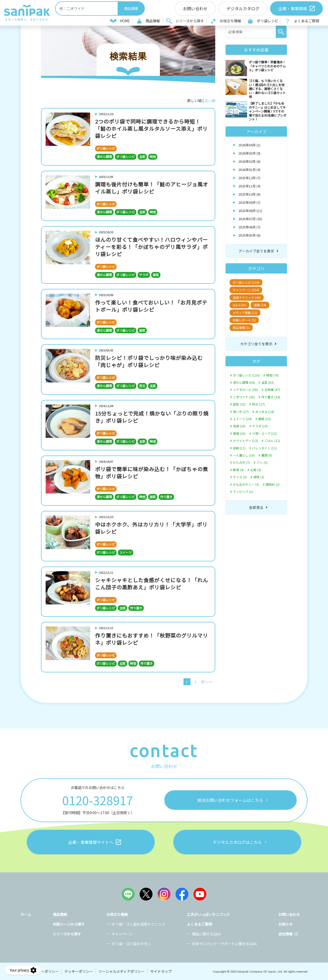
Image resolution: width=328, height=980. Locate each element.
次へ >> (207, 682)
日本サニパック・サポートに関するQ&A (224, 944)
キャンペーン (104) (246, 290)
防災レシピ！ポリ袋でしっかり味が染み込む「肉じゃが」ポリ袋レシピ (149, 361)
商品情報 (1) (241, 327)
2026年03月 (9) (249, 153)
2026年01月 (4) (249, 170)
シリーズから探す (190, 21)
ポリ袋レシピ (268, 21)
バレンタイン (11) (265, 448)
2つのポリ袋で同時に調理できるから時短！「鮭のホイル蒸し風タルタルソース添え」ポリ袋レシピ (151, 129)
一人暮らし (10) (244, 455)
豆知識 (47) (272, 390)
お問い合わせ (289, 914)
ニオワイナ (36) (244, 397)
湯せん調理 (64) (244, 382)
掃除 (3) (259, 477)
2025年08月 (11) (250, 211)
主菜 (142, 156)
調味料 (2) (273, 484)
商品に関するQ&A (206, 934)
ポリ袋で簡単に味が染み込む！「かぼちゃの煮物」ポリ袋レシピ (152, 473)
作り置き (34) (271, 397)
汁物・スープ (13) (264, 433)
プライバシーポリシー (41, 971)
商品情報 (153, 21)
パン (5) (262, 462)
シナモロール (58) (245, 390)
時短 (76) (273, 375)
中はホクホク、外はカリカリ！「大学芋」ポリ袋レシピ (151, 528)
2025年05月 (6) (249, 235)
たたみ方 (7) (241, 462)
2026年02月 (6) (249, 161)
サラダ (144, 275)
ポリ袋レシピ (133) (246, 375)
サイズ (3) (240, 477)
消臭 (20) (239, 426)
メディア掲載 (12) (245, 313)
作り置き (166, 497)
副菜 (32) (239, 404)
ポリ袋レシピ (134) (246, 282)
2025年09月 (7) (249, 202)
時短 (153, 156)
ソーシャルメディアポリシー (122, 971)
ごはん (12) (272, 441)
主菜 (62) (268, 382)
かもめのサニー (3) (246, 484)
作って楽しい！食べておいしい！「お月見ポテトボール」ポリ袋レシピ (151, 306)
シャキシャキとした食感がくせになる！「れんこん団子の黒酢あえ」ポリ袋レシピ (152, 584)
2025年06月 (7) (249, 227)
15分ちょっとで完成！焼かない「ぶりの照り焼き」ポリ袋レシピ (152, 417)
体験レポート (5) (244, 320)
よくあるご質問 (306, 21)
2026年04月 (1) (249, 145)
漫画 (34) (260, 305)
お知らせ (285, 924)
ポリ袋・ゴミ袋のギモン (131, 944)
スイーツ (126, 552)
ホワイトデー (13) (245, 441)
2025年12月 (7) (249, 178)
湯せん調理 (104, 156)
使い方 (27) (241, 412)
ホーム (26, 914)
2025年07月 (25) (250, 219)
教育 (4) (238, 470)
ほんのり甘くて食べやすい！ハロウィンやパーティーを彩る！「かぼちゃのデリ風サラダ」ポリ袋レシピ (151, 247)
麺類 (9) (267, 455)
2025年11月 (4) (249, 186)
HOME (125, 21)
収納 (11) (239, 448)
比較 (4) (256, 470)
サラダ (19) (260, 426)
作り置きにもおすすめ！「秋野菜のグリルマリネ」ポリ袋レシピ (152, 639)
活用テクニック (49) (247, 297)
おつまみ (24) (265, 412)
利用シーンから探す (69, 924)
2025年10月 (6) (249, 194)
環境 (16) (239, 433)
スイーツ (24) (242, 419)
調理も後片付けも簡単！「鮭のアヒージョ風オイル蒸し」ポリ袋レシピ (152, 188)
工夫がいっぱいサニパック (208, 914)
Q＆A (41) (239, 305)
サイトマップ (161, 971)
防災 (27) (258, 404)
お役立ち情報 (230, 21)
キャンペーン (122, 934)
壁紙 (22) (265, 419)
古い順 (210, 100)
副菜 (156, 275)
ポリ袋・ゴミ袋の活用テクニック (138, 924)
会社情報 (285, 934)
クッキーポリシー (79, 971)
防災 (142, 386)
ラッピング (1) (243, 492)
